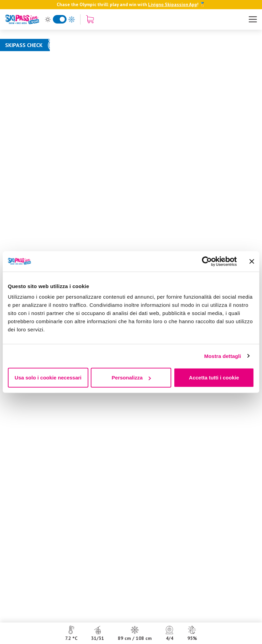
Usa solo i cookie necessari (48, 378)
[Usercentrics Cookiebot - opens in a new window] (207, 261)
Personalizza (131, 378)
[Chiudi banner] (252, 261)
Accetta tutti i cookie (214, 378)
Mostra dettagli (222, 356)
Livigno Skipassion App (173, 4)
